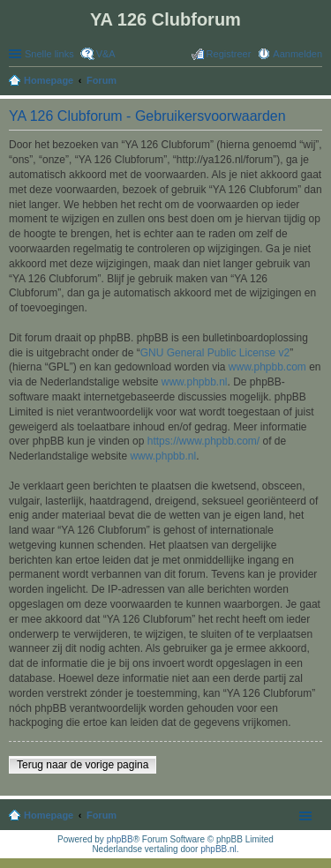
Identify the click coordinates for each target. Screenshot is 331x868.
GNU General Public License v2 (215, 353)
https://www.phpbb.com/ (203, 441)
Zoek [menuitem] (317, 82)
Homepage (49, 815)
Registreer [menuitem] (229, 54)
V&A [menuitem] (106, 54)
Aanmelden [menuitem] (297, 54)
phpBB (120, 839)
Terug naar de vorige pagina (83, 765)
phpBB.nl (218, 849)
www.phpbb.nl (195, 382)
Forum (102, 815)
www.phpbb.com (267, 367)
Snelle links (49, 54)
